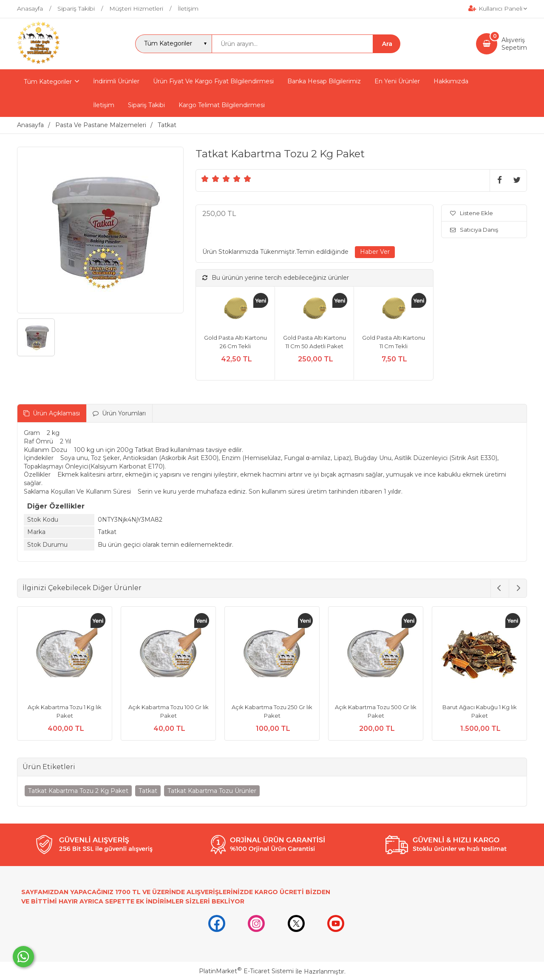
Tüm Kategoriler (48, 82)
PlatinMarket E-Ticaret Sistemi (246, 971)
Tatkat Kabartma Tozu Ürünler (212, 791)
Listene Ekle (472, 213)
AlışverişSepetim (514, 44)
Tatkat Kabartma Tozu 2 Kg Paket (78, 791)
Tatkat (148, 791)
